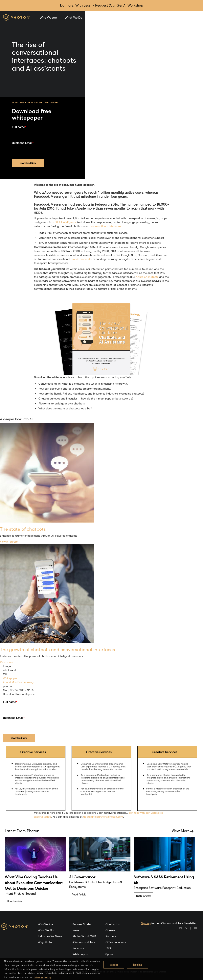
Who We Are (48, 18)
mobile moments (81, 259)
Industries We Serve (104, 18)
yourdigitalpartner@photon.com (103, 817)
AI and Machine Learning (145, 103)
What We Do (73, 18)
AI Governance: (83, 877)
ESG (108, 948)
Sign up (146, 923)
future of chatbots (147, 277)
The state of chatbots (23, 529)
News (76, 930)
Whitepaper (170, 103)
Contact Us (113, 924)
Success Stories (82, 924)
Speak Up (111, 954)
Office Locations (116, 942)
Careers (156, 18)
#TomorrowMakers (84, 942)
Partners (111, 936)
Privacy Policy (42, 977)
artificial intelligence (64, 222)
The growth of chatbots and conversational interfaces (57, 650)
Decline (137, 965)
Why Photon (134, 18)
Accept (114, 965)
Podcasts (78, 948)
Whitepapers (80, 954)
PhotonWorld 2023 (84, 936)
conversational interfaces (105, 226)
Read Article (15, 901)
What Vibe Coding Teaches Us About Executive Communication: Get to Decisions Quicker (34, 883)
